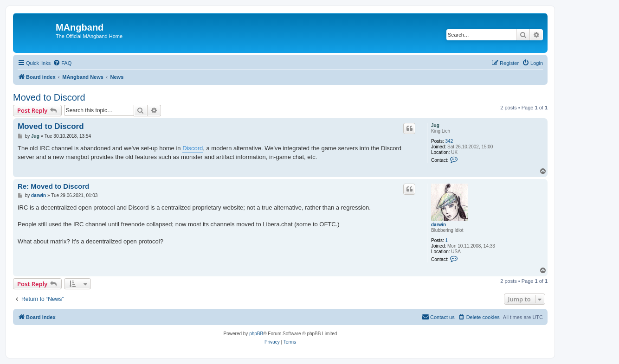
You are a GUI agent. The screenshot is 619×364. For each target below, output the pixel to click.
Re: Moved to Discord (53, 186)
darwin (438, 225)
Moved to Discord (49, 97)
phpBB (256, 334)
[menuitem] (62, 63)
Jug (435, 125)
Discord (193, 148)
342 (449, 141)
